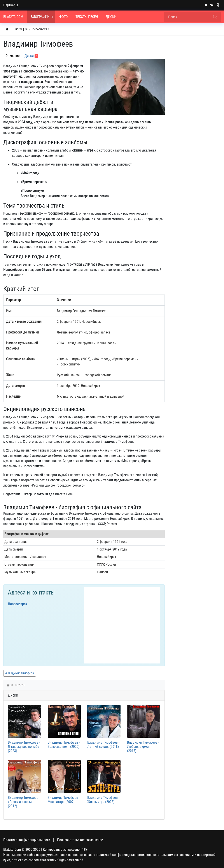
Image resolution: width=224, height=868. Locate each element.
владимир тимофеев (21, 673)
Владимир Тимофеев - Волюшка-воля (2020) (64, 745)
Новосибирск (17, 604)
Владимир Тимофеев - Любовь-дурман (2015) (143, 747)
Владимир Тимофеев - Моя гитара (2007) (64, 800)
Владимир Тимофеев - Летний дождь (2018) (103, 745)
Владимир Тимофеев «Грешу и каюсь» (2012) (23, 802)
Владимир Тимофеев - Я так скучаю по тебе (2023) (24, 747)
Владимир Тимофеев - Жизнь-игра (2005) (103, 800)
